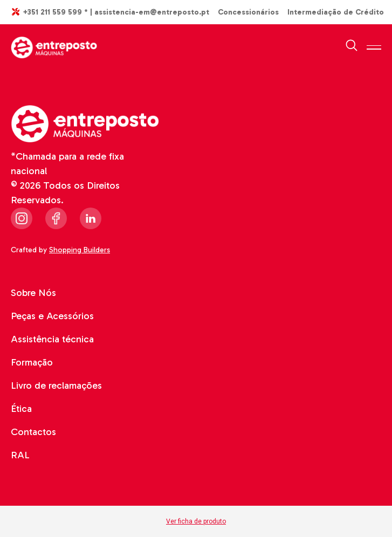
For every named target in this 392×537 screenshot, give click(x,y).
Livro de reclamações (56, 385)
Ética (21, 409)
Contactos (33, 432)
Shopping (81, 250)
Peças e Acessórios (52, 316)
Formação (32, 362)
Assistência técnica (52, 339)
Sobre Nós (33, 293)
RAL (20, 455)
